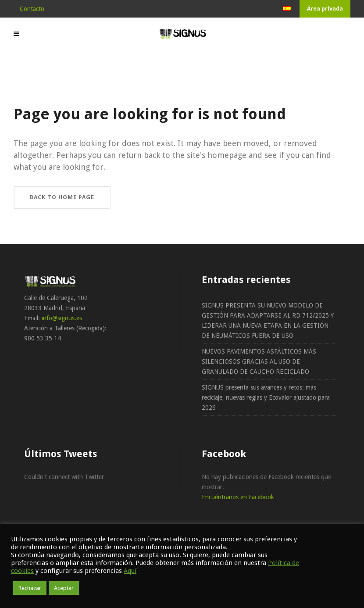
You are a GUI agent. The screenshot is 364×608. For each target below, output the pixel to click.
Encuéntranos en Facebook (238, 497)
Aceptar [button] (64, 588)
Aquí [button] (130, 571)
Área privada (325, 9)
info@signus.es (62, 318)
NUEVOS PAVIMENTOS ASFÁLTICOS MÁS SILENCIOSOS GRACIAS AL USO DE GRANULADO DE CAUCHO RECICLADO (259, 361)
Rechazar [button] (30, 588)
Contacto (32, 9)
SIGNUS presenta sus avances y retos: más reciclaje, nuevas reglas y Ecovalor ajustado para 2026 (266, 397)
